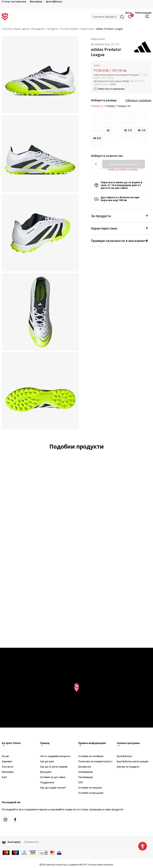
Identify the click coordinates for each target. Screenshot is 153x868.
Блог (5, 777)
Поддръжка (47, 782)
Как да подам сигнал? (53, 788)
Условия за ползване (91, 756)
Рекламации (86, 777)
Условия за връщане (91, 793)
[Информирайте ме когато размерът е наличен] (94, 115)
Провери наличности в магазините (119, 240)
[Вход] (130, 17)
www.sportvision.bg (56, 865)
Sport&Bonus (124, 756)
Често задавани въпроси (55, 756)
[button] (108, 17)
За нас (5, 756)
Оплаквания (85, 772)
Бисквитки (85, 767)
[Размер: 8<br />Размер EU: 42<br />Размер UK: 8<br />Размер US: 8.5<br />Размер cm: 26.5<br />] (108, 130)
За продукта (119, 216)
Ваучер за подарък (128, 767)
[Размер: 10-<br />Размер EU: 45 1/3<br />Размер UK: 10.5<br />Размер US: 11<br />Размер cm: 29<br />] (141, 130)
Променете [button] (31, 842)
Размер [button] (110, 106)
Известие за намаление (111, 89)
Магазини (8, 772)
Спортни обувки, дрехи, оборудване (23, 29)
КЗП (81, 782)
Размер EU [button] (97, 106)
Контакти (7, 767)
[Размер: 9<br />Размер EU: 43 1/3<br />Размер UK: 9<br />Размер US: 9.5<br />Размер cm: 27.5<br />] (128, 130)
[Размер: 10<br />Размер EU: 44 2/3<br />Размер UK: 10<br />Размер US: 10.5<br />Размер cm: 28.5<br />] (97, 138)
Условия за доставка (53, 777)
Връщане (46, 772)
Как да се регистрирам (54, 767)
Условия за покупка (90, 788)
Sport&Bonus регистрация (132, 761)
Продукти (53, 29)
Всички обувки (69, 29)
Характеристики (119, 228)
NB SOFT (83, 865)
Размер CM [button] (124, 106)
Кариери (7, 761)
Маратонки (87, 29)
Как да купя (47, 761)
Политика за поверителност (95, 761)
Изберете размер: (104, 100)
